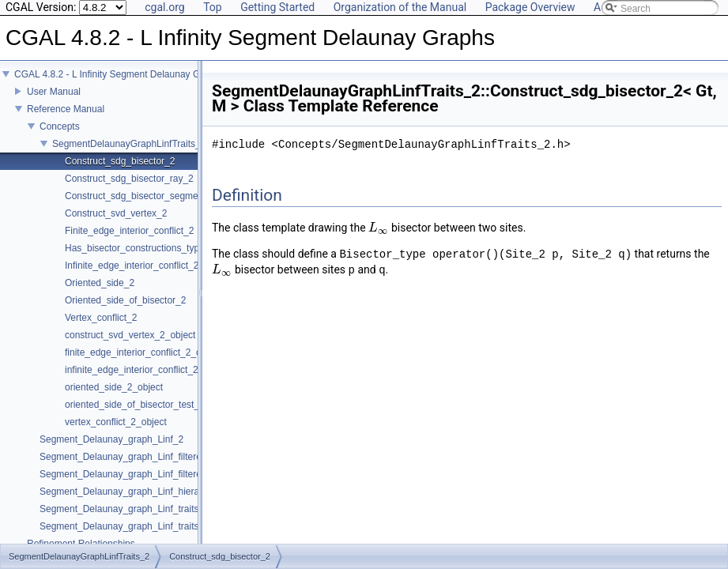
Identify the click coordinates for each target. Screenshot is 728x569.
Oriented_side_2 (100, 294)
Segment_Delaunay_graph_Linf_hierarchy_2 (134, 503)
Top (213, 7)
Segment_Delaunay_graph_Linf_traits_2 (124, 520)
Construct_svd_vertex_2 (116, 224)
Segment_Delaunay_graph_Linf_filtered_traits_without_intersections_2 (188, 485)
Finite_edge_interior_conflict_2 (129, 242)
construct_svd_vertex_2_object (130, 346)
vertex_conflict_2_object (116, 433)
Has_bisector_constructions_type (135, 259)
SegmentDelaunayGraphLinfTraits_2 (129, 155)
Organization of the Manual (400, 7)
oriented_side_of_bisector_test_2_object (150, 416)
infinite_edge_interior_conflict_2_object (147, 381)
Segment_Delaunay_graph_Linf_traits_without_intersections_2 (172, 537)
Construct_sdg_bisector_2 (120, 172)
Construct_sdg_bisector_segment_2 (141, 207)
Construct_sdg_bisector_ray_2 (129, 190)
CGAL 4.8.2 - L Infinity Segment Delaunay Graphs (119, 85)
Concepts (60, 138)
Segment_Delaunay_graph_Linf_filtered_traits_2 (141, 468)
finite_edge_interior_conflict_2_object (143, 364)
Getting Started (277, 7)
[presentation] (378, 228)
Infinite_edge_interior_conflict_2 (132, 277)
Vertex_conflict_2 (101, 329)
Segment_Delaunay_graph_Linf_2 (111, 450)
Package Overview (530, 7)
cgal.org (164, 7)
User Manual (54, 103)
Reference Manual (66, 120)
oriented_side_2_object (114, 398)
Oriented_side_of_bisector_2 (125, 311)
